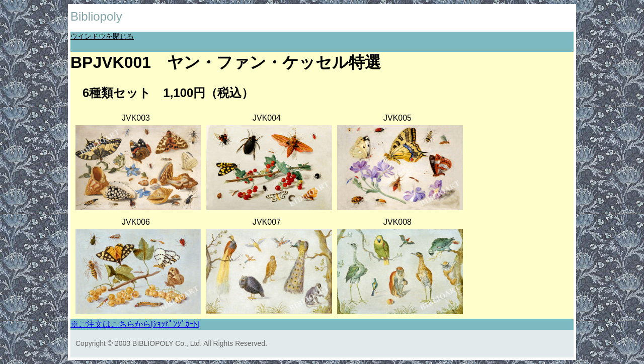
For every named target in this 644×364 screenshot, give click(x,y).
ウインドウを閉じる (102, 36)
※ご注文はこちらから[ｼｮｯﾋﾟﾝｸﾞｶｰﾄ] (135, 324)
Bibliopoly (96, 16)
